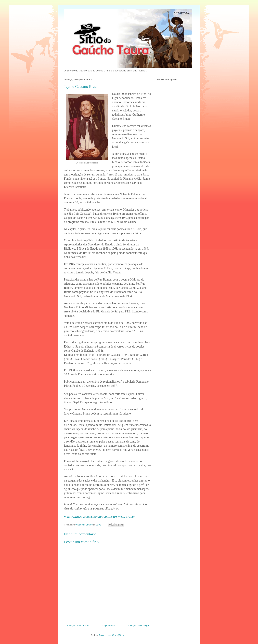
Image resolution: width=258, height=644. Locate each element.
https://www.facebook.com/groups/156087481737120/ (99, 517)
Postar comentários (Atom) (112, 635)
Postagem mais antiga (138, 625)
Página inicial (108, 625)
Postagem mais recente (78, 625)
